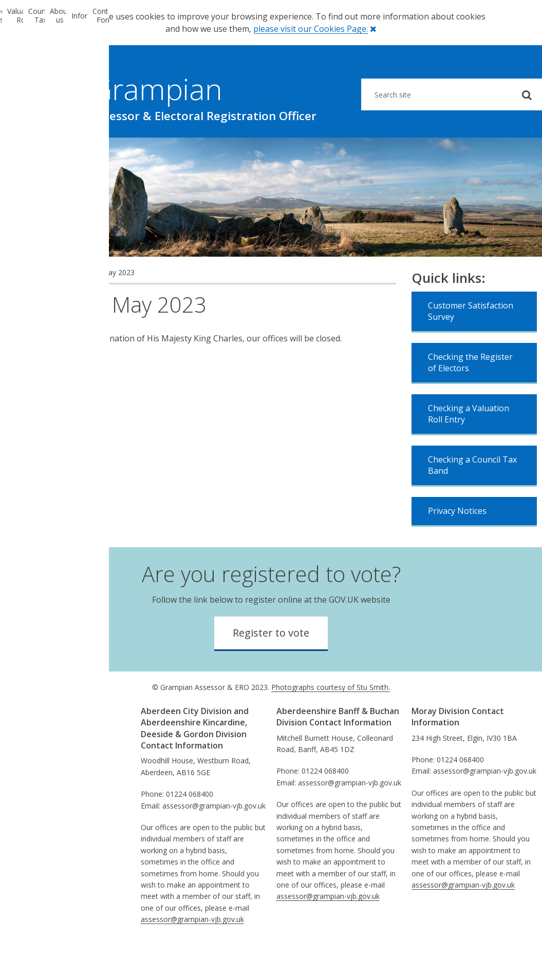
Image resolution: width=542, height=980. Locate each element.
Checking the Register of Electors (470, 394)
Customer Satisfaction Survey (471, 343)
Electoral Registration (45, 153)
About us (316, 153)
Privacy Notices (457, 543)
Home (21, 304)
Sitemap (28, 827)
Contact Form (497, 153)
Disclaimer (32, 804)
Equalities (30, 770)
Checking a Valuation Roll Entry (469, 446)
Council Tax (226, 153)
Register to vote (271, 665)
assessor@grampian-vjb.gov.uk (192, 951)
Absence (29, 839)
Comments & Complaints (57, 781)
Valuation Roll (135, 153)
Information (406, 153)
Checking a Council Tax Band (472, 497)
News (49, 304)
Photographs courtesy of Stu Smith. (331, 719)
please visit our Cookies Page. (311, 29)
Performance (36, 758)
